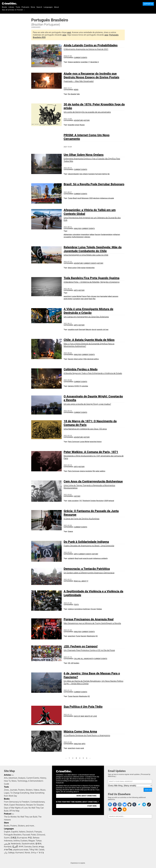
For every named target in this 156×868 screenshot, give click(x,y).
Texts (76, 605)
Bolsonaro (85, 198)
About (57, 7)
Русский (26, 835)
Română (8, 847)
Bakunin (88, 330)
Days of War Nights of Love (16, 808)
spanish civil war (103, 330)
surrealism (77, 299)
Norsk (27, 853)
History (87, 120)
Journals (13, 790)
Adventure (78, 120)
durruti (94, 330)
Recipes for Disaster (35, 805)
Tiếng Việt (33, 850)
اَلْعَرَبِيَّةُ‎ (15, 847)
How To (7, 781)
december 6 (95, 62)
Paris (89, 296)
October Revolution (97, 501)
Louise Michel (76, 296)
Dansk (35, 847)
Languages (48, 7)
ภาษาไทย (8, 850)
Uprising (71, 386)
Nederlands (16, 844)
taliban (92, 235)
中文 (30, 838)
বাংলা (21, 847)
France (84, 296)
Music (43, 790)
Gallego (11, 853)
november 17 (85, 62)
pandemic (77, 62)
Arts (76, 290)
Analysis (78, 229)
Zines (6, 790)
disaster (73, 94)
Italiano (22, 832)
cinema (82, 471)
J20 (72, 663)
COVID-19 (78, 386)
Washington (91, 636)
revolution (89, 471)
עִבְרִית (41, 847)
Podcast (8, 814)
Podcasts (25, 7)
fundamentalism (107, 235)
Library (11, 7)
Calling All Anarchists (84, 659)
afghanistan (68, 235)
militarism (116, 235)
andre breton (68, 299)
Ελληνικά (41, 835)
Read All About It (81, 581)
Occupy (93, 609)
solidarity (71, 558)
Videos (36, 790)
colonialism (77, 235)
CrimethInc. (9, 3)
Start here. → (93, 806)
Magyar (32, 841)
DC (97, 636)
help (78, 94)
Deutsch (30, 832)
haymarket (104, 296)
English (7, 832)
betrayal (111, 501)
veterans (87, 237)
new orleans (84, 174)
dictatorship (90, 268)
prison (77, 125)
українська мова (21, 850)
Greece (70, 62)
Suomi (7, 838)
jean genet (85, 299)
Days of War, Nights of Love (85, 716)
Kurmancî (20, 853)
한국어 (38, 844)
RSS (13, 775)
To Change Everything (20, 793)
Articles (7, 775)
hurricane (98, 174)
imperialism (85, 235)
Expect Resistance (17, 805)
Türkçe (39, 841)
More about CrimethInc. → (88, 796)
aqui (69, 32)
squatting (71, 330)
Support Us (148, 4)
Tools (18, 7)
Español (15, 832)
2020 (91, 198)
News (76, 90)
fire (69, 94)
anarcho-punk (88, 558)
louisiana (91, 174)
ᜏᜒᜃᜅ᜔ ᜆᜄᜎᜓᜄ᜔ (37, 853)
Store (33, 7)
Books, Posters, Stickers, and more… (20, 826)
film (94, 471)
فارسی (7, 844)
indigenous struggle (107, 198)
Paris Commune (74, 442)
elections (96, 198)
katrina (105, 174)
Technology (22, 781)
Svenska (28, 847)
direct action (72, 268)
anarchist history (96, 442)
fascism (98, 235)
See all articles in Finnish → (14, 10)
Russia (82, 125)
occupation (68, 237)
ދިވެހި (6, 853)
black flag (92, 299)
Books (5, 7)
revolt (79, 198)
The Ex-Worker (10, 817)
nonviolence (78, 609)
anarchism (67, 296)
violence (71, 609)
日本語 (13, 838)
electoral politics (93, 359)
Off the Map (14, 811)
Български (22, 838)
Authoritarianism (78, 237)
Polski (33, 835)
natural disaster (73, 174)
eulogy (83, 268)
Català (41, 850)
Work (6, 805)
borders (76, 663)
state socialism (73, 501)
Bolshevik (86, 501)
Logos (7, 793)
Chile (79, 268)
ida (108, 174)
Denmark (82, 330)
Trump (70, 198)
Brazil (75, 198)
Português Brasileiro (13, 835)
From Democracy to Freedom (17, 802)
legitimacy (87, 609)
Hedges (99, 609)
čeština (16, 841)
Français (38, 832)
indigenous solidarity (100, 558)
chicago (94, 296)
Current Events (80, 58)
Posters (21, 790)
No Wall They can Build (27, 817)
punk (77, 330)
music (78, 748)
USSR (106, 501)
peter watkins (100, 471)
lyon (98, 296)
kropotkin (71, 125)
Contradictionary (38, 802)
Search (39, 7)
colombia (85, 386)
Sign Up (148, 790)
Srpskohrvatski (28, 844)
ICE (69, 663)
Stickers (29, 790)
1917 (81, 501)
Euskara (24, 841)
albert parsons (113, 296)
